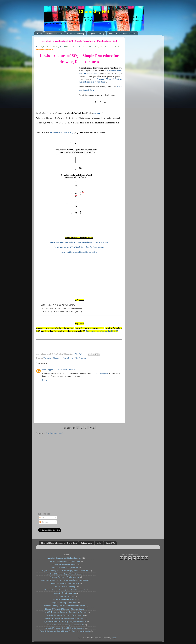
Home (39, 34)
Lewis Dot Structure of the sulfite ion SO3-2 (79, 252)
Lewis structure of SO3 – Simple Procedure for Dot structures (79, 247)
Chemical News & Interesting (64, 587)
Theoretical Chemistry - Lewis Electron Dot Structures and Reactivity (65, 631)
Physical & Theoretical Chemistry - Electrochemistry (65, 615)
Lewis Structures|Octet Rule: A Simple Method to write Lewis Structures (79, 242)
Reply (45, 380)
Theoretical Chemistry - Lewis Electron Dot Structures (65, 358)
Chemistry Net (94, 12)
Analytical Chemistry (54, 34)
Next (92, 428)
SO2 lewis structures (100, 374)
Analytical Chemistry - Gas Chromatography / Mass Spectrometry (64, 571)
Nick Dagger (48, 370)
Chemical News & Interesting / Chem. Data (59, 543)
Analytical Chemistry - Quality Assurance (65, 577)
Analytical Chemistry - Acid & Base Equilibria (64, 558)
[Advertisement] (58, 82)
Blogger (114, 638)
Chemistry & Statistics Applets (65, 593)
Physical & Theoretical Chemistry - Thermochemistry (65, 625)
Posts (42, 518)
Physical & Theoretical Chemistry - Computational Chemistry (65, 612)
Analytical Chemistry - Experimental (65, 567)
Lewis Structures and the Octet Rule (111, 47)
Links (99, 543)
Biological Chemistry (76, 34)
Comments (44, 522)
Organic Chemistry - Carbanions (65, 599)
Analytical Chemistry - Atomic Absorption (65, 561)
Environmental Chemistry (65, 596)
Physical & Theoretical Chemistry (122, 34)
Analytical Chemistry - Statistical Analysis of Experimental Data (64, 580)
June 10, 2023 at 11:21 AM (64, 370)
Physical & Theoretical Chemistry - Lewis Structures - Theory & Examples (80, 47)
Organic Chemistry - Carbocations (65, 603)
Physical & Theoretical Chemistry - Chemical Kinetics (65, 609)
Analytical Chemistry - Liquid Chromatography (64, 574)
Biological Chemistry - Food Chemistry (65, 583)
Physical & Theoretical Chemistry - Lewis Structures (64, 618)
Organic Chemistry (96, 34)
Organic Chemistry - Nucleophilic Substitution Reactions (65, 606)
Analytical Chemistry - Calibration (65, 564)
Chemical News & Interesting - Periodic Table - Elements (65, 590)
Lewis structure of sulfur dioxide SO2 (102, 331)
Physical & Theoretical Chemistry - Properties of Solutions (65, 622)
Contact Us (110, 543)
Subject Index (87, 543)
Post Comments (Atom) (55, 433)
